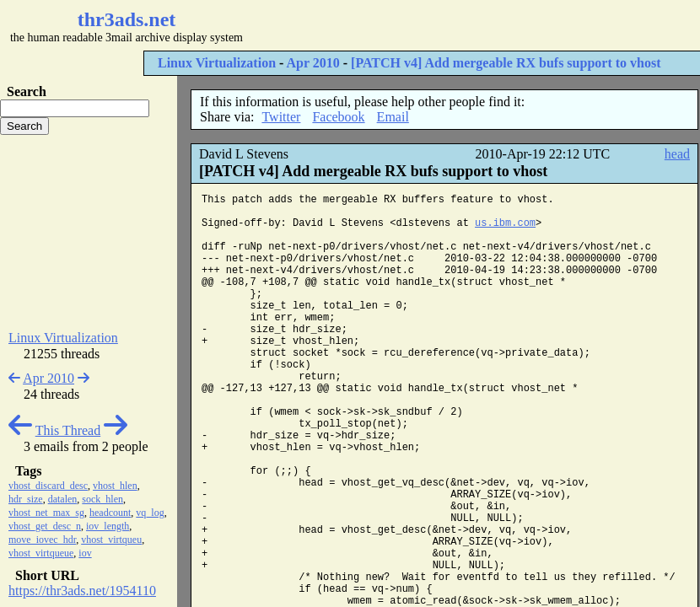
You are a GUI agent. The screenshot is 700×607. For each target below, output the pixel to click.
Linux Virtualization (217, 63)
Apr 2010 (312, 63)
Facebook (338, 117)
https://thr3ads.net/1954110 (82, 591)
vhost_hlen (115, 486)
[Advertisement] (89, 233)
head (677, 154)
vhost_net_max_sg (46, 513)
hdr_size (26, 499)
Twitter (281, 117)
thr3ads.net (127, 19)
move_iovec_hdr (42, 540)
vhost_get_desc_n (45, 526)
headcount (110, 513)
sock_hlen (102, 499)
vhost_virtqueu (111, 540)
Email (393, 117)
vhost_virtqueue (41, 553)
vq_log (150, 513)
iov (85, 553)
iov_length (108, 526)
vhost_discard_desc (48, 486)
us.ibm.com (505, 223)
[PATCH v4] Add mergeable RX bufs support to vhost (506, 63)
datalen (63, 499)
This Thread (68, 430)
